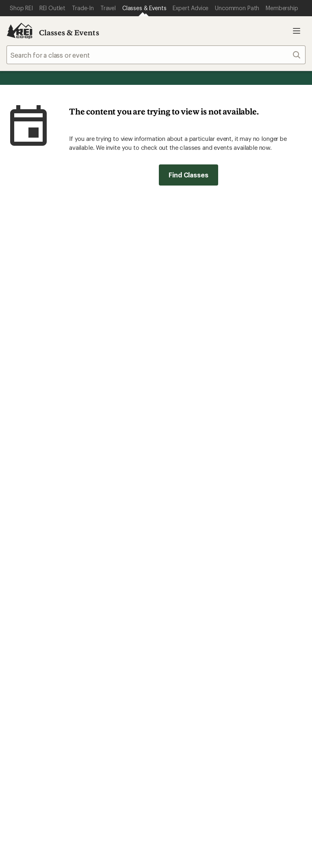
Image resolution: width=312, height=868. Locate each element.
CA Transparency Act (206, 839)
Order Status (102, 518)
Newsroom (252, 636)
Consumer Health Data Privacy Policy (61, 839)
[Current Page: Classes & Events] (144, 8)
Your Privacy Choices (117, 827)
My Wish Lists (26, 543)
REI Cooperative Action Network (55, 469)
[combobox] (156, 55)
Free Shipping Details (267, 530)
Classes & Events (69, 32)
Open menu (297, 31)
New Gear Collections (39, 624)
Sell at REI (174, 625)
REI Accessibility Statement (156, 850)
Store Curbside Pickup (117, 553)
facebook (214, 768)
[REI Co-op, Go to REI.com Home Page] (19, 31)
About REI (251, 601)
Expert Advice (104, 612)
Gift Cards (174, 530)
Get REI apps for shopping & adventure (90, 756)
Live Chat (250, 697)
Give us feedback (136, 225)
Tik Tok (194, 768)
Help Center (31, 697)
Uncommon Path (108, 636)
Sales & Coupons (261, 518)
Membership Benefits (39, 555)
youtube (253, 768)
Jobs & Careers (181, 601)
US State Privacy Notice (247, 826)
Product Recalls (144, 839)
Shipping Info (104, 565)
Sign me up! (234, 297)
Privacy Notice (183, 826)
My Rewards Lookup (37, 530)
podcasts (273, 768)
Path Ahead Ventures (114, 648)
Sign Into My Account (39, 518)
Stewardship (254, 660)
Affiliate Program (184, 638)
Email (62, 282)
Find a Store (143, 697)
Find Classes (188, 175)
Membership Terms (274, 839)
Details (208, 265)
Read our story (28, 385)
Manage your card (214, 469)
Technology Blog (261, 648)
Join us (173, 406)
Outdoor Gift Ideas (187, 518)
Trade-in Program (32, 648)
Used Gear (22, 636)
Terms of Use (52, 826)
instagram (174, 768)
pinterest (234, 768)
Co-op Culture (181, 613)
